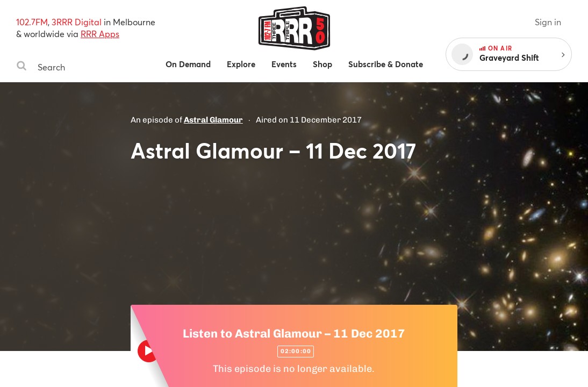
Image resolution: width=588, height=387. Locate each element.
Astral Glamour (213, 120)
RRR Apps (100, 34)
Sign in (548, 22)
